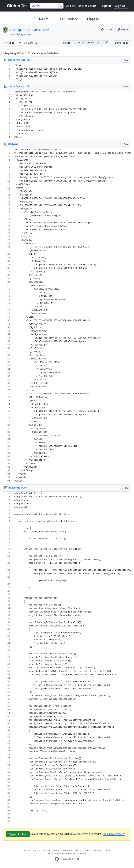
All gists (71, 6)
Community (68, 850)
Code (9, 43)
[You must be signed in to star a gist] (107, 30)
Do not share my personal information (67, 854)
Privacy (36, 850)
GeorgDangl (20, 30)
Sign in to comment (114, 834)
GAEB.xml (40, 30)
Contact (88, 850)
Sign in (106, 6)
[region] (67, 73)
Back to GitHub (87, 6)
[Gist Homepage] (17, 6)
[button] (107, 43)
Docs (79, 850)
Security (46, 850)
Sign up (120, 6)
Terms (27, 850)
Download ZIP (122, 43)
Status (56, 850)
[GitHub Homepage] (57, 859)
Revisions (29, 43)
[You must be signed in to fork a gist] (124, 30)
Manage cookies (102, 850)
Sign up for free (18, 834)
